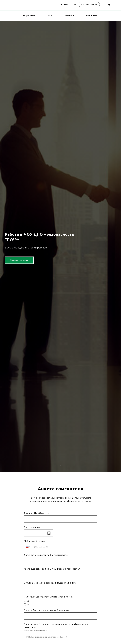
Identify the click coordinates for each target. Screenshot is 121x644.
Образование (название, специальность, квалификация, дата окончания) (57, 626)
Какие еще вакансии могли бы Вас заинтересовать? (52, 569)
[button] (89, 5)
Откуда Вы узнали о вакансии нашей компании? (50, 583)
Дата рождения (32, 527)
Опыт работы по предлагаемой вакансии (46, 610)
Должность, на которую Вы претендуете (46, 555)
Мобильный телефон (35, 541)
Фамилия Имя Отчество (37, 513)
